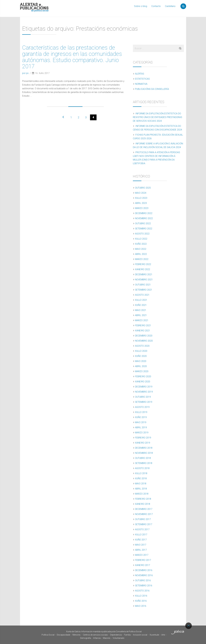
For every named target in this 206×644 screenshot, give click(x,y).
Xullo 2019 (141, 412)
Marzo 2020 (142, 371)
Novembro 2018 (144, 453)
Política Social (48, 635)
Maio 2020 (141, 361)
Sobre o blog (141, 6)
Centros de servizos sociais (95, 635)
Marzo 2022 (142, 259)
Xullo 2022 (141, 239)
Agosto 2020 (142, 346)
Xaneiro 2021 (143, 331)
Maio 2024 (141, 193)
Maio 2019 (141, 422)
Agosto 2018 (142, 468)
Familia (127, 635)
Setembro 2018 (144, 463)
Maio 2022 (141, 249)
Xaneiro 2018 (143, 504)
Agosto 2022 (142, 234)
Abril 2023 (141, 203)
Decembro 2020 (144, 336)
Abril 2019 (141, 427)
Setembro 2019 (144, 402)
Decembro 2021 (144, 274)
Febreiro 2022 (143, 264)
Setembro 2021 (144, 290)
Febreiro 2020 (143, 376)
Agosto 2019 (142, 407)
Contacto (156, 6)
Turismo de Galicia (178, 632)
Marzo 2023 (142, 208)
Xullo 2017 (141, 535)
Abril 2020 (141, 366)
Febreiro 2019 (143, 438)
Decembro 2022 (144, 213)
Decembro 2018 (144, 448)
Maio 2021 (141, 310)
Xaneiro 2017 (143, 565)
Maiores (107, 638)
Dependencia (116, 635)
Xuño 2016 (141, 601)
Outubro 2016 (143, 580)
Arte (163, 635)
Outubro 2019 (143, 397)
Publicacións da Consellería (152, 89)
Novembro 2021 (144, 280)
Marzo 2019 (142, 433)
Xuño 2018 (141, 478)
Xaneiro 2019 (143, 443)
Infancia (97, 638)
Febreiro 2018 (143, 499)
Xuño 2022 (141, 244)
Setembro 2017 (144, 524)
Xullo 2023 (141, 198)
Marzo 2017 (142, 555)
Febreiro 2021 (143, 325)
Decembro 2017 (144, 509)
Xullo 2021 (141, 300)
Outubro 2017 (143, 519)
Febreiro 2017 (143, 560)
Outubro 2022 (143, 223)
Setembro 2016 (144, 586)
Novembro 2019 (144, 392)
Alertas (140, 74)
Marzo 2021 (142, 320)
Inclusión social (140, 635)
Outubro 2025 (143, 188)
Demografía (86, 638)
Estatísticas (142, 79)
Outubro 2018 (143, 458)
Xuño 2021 (141, 305)
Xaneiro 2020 (143, 382)
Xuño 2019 (141, 417)
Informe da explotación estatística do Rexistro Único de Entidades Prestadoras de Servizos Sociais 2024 (158, 117)
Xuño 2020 (141, 356)
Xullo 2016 (141, 596)
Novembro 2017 (144, 514)
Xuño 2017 (141, 540)
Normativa (141, 84)
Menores (77, 635)
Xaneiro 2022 (143, 269)
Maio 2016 (141, 606)
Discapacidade (63, 635)
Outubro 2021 (143, 285)
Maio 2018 (141, 484)
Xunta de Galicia (29, 632)
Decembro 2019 (144, 387)
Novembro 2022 (144, 218)
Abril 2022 (141, 254)
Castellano (170, 6)
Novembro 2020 (144, 341)
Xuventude (154, 635)
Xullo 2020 (141, 351)
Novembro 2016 (144, 575)
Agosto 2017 (142, 529)
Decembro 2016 (144, 570)
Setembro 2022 (144, 229)
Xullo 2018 (141, 473)
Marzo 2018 (142, 494)
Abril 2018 (141, 489)
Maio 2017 (141, 545)
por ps (26, 73)
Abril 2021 (141, 315)
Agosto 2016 (142, 591)
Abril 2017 (141, 550)
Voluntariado (119, 638)
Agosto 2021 (142, 295)
